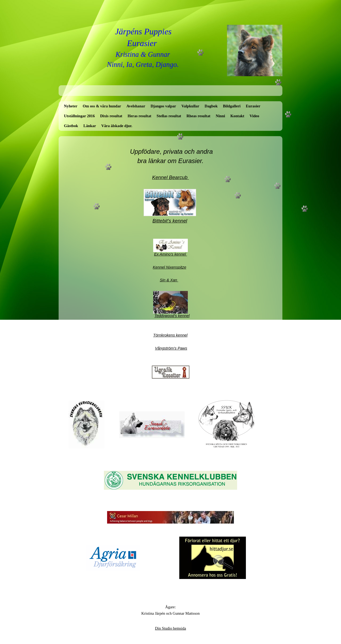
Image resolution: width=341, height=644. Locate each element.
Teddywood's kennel (172, 316)
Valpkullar (190, 106)
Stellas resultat (169, 116)
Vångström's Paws (171, 348)
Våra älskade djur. (117, 126)
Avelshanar (136, 106)
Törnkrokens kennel (170, 335)
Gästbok (71, 126)
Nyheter (71, 106)
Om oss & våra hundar (102, 106)
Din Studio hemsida (170, 628)
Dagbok (211, 106)
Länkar (90, 126)
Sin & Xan (169, 280)
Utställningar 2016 (79, 116)
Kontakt (237, 116)
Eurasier (253, 106)
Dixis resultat (111, 116)
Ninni (220, 116)
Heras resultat (139, 116)
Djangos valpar (163, 106)
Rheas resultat (198, 116)
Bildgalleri (232, 106)
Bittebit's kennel (170, 221)
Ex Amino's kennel (170, 254)
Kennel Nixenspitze (170, 267)
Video (254, 116)
